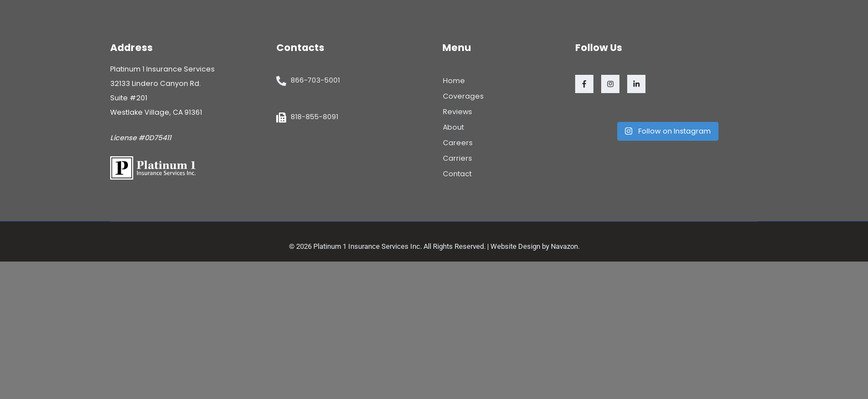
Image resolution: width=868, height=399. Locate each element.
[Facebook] (584, 84)
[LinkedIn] (636, 84)
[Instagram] (610, 84)
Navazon (564, 246)
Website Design (515, 246)
